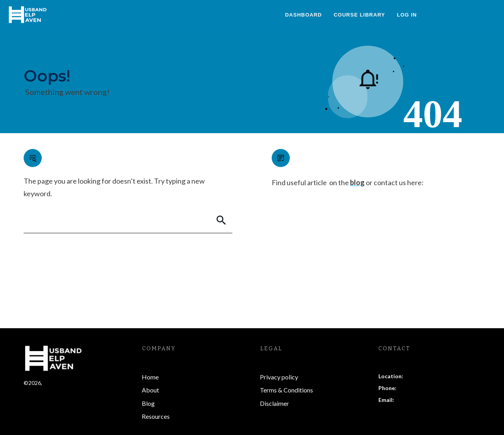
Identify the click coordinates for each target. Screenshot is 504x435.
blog (357, 182)
